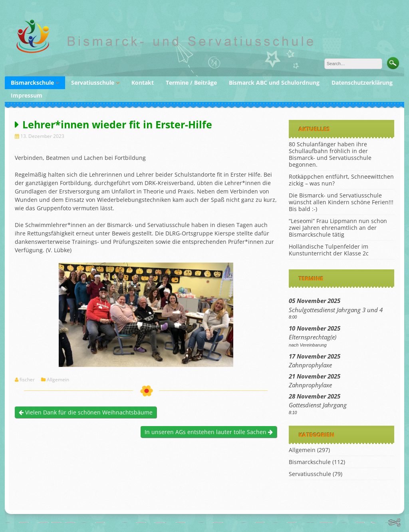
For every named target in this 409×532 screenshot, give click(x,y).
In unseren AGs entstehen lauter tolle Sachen (209, 432)
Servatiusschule (93, 83)
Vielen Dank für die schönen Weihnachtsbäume (86, 412)
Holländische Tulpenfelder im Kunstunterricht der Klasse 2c (329, 250)
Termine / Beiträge (191, 83)
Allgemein (58, 380)
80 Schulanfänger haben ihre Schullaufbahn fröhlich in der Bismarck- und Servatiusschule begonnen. (330, 154)
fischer (27, 380)
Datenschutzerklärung (362, 83)
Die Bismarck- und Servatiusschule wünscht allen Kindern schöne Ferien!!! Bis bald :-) (341, 202)
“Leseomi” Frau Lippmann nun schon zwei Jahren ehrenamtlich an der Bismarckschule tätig (338, 228)
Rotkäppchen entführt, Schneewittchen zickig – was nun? (341, 180)
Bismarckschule (32, 83)
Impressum (27, 95)
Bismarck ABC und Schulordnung (274, 83)
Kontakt (143, 83)
